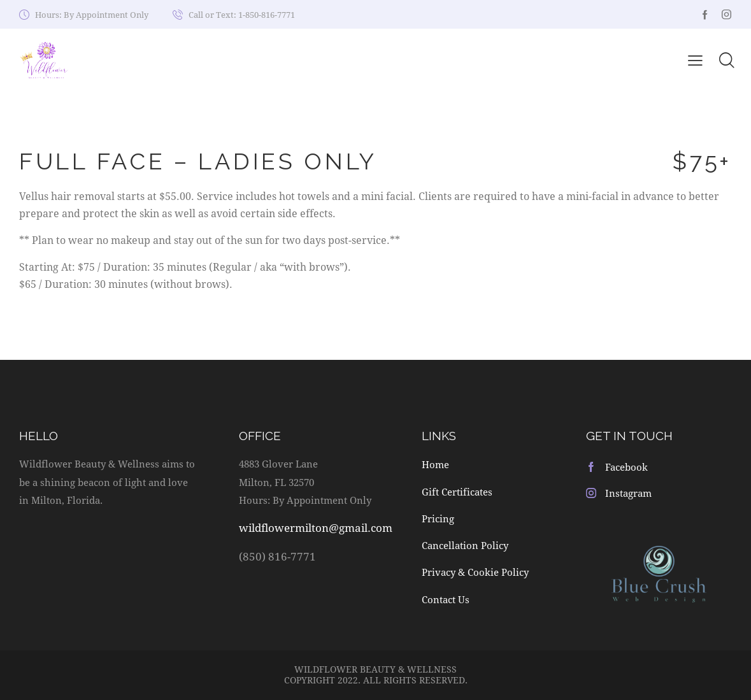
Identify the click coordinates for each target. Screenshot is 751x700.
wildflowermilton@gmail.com (316, 528)
